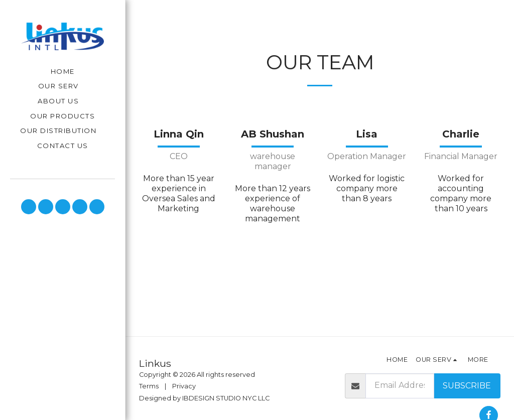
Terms (149, 386)
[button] (63, 87)
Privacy (184, 386)
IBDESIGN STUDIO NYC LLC (226, 398)
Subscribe (467, 386)
